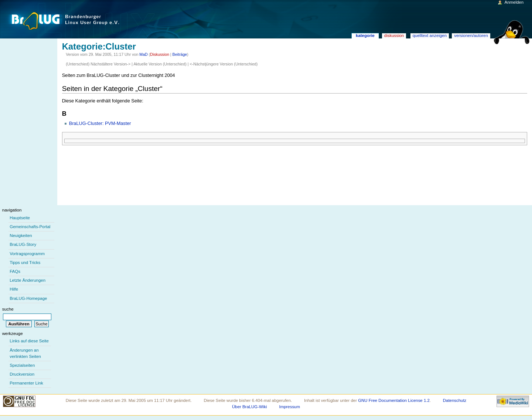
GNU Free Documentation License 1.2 (394, 400)
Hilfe (14, 289)
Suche (8, 309)
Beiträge (180, 54)
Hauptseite (20, 218)
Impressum (289, 407)
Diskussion (160, 54)
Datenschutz (455, 400)
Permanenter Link (26, 383)
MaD (144, 54)
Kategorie (365, 35)
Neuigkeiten (21, 236)
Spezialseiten (22, 365)
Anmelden (514, 2)
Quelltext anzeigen (430, 35)
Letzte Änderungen (28, 280)
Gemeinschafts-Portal (30, 227)
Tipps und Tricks (25, 262)
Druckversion (22, 374)
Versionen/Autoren (471, 35)
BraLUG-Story (23, 244)
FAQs (15, 271)
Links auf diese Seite (29, 341)
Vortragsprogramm (27, 254)
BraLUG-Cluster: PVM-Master (100, 123)
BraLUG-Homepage (28, 298)
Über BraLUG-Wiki (250, 407)
